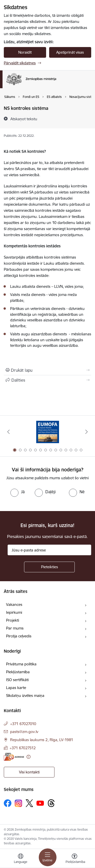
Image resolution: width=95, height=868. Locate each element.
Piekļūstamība (18, 672)
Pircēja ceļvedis (19, 636)
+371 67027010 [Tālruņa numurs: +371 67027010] (23, 724)
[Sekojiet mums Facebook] (8, 803)
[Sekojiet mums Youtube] (40, 803)
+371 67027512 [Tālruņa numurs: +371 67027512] (23, 748)
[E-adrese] (14, 757)
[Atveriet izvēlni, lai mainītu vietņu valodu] (21, 859)
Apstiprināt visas (70, 52)
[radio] (17, 492)
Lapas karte (16, 688)
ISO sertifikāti (17, 680)
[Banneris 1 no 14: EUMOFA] (48, 432)
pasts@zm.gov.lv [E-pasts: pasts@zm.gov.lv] (24, 732)
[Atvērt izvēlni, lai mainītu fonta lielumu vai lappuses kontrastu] (74, 859)
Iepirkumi (14, 612)
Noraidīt (25, 52)
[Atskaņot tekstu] (24, 119)
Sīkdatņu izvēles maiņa (25, 695)
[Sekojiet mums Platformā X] (29, 803)
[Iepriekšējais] (8, 432)
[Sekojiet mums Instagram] (18, 803)
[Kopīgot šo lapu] (48, 380)
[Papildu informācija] (29, 757)
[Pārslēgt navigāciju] (48, 857)
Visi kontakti (29, 772)
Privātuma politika (21, 664)
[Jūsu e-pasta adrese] (49, 550)
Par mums (15, 628)
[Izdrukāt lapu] (48, 370)
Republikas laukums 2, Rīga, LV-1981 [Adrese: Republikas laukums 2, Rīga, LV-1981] (42, 740)
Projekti (13, 620)
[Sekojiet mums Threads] (51, 803)
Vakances (14, 604)
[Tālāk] (87, 432)
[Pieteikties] (49, 567)
